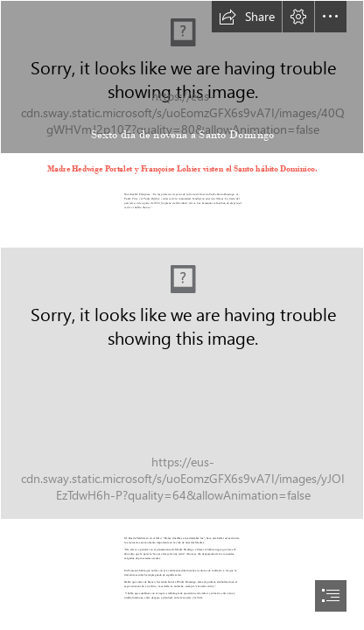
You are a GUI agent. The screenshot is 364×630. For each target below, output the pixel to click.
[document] (182, 315)
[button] (247, 17)
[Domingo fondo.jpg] (182, 77)
